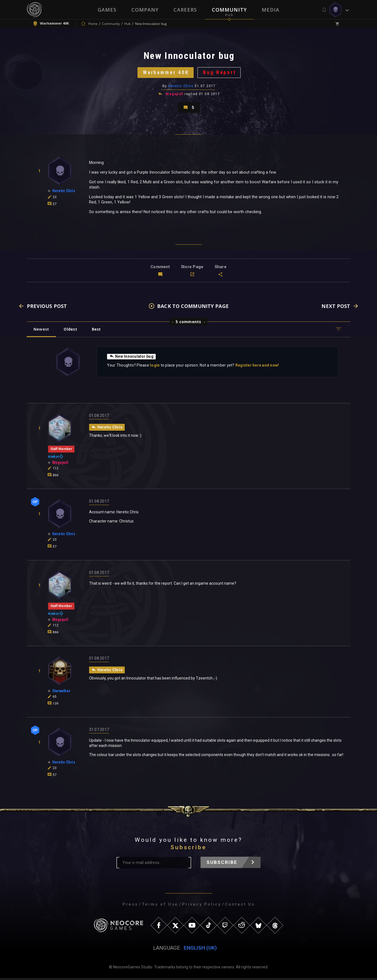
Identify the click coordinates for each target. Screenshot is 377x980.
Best (98, 331)
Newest (42, 331)
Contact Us (240, 906)
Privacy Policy (201, 906)
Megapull (175, 95)
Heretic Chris (181, 87)
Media (271, 10)
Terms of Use (160, 906)
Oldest (71, 331)
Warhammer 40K (166, 73)
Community (229, 10)
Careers (185, 10)
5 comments (188, 324)
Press (130, 906)
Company (145, 10)
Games (107, 10)
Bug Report (220, 73)
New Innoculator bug (132, 358)
